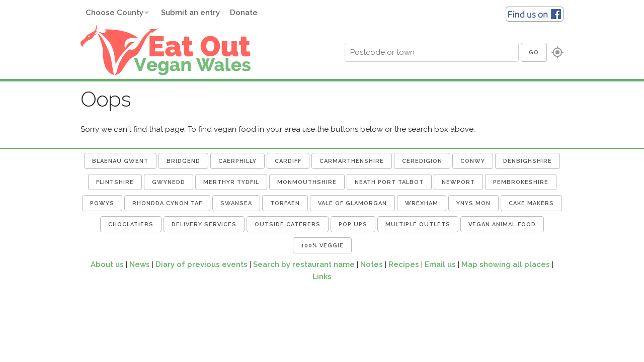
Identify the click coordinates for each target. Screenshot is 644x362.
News (140, 264)
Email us (440, 264)
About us (107, 264)
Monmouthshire (307, 182)
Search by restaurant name (304, 264)
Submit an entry (190, 13)
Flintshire (115, 182)
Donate (244, 13)
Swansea (236, 203)
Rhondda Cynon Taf (167, 203)
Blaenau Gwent (120, 161)
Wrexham (422, 203)
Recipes (404, 264)
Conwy (473, 161)
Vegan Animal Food (502, 224)
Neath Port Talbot (389, 182)
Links (322, 277)
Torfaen (285, 203)
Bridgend (183, 161)
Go (534, 53)
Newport (458, 182)
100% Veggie (322, 246)
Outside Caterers (288, 224)
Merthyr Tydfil (231, 182)
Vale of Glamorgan (352, 203)
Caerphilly (237, 161)
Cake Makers (531, 203)
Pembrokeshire (521, 182)
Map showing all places (506, 264)
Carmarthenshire (352, 161)
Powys (102, 203)
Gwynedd (169, 182)
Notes (372, 264)
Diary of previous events (202, 264)
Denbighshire (528, 161)
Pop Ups (353, 224)
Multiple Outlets (418, 224)
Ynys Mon (473, 203)
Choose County (114, 13)
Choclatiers (131, 224)
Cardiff (288, 161)
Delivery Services (204, 224)
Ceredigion (422, 161)
